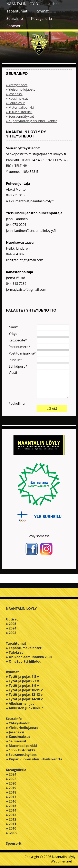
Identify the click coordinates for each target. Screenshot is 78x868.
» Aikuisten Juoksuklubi (25, 708)
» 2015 (11, 806)
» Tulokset (14, 652)
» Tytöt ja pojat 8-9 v (22, 686)
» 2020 (11, 783)
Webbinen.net (61, 861)
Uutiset (53, 4)
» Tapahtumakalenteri (24, 648)
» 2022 (11, 779)
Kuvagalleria (41, 18)
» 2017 (11, 797)
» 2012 (11, 819)
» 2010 (11, 828)
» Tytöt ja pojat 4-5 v (22, 677)
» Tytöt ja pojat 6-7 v (22, 681)
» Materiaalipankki (20, 107)
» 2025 (11, 624)
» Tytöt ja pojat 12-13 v (24, 695)
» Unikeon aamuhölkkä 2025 (29, 657)
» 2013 (11, 815)
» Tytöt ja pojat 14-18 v (24, 699)
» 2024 (11, 628)
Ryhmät (42, 11)
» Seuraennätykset (20, 116)
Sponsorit (14, 26)
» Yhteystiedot (17, 85)
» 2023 (11, 633)
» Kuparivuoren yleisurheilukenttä (32, 121)
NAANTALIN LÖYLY (22, 4)
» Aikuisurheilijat (20, 704)
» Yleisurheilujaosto (21, 89)
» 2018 (11, 792)
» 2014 (11, 810)
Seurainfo (15, 18)
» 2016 (11, 801)
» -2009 (12, 833)
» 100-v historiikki (19, 112)
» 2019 (11, 788)
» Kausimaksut (17, 98)
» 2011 (11, 824)
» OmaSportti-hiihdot (23, 661)
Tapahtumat (17, 11)
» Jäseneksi (14, 94)
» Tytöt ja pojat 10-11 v (24, 690)
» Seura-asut (15, 103)
